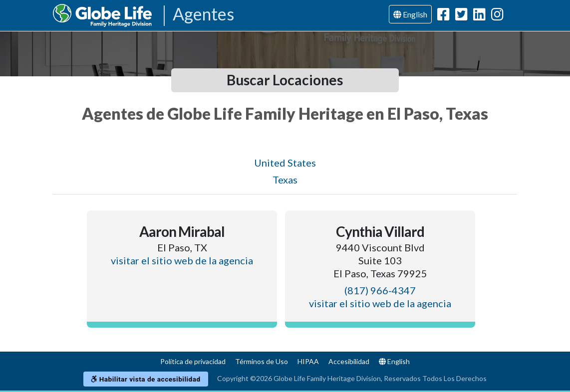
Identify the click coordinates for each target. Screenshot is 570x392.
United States (285, 163)
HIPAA (308, 361)
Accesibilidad (349, 361)
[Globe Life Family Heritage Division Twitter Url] (461, 16)
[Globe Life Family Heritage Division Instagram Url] (497, 16)
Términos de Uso (262, 361)
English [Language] (410, 14)
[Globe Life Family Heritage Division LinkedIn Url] (479, 16)
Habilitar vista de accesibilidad (145, 379)
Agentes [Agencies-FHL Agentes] (203, 15)
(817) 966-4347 (380, 290)
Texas (285, 180)
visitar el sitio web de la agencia (182, 260)
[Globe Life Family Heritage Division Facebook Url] (443, 16)
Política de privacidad (193, 361)
